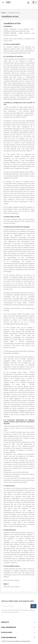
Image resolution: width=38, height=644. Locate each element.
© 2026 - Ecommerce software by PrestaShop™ (16, 641)
